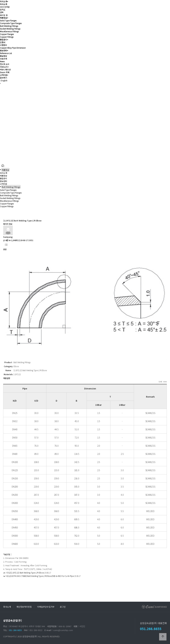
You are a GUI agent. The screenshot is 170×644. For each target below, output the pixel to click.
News (2, 61)
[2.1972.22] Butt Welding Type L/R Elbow (27, 573)
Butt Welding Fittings (9, 26)
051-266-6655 (15, 630)
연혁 (2, 12)
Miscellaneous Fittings (9, 31)
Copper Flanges (7, 34)
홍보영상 (4, 56)
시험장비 (4, 45)
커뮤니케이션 (5, 69)
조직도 (3, 10)
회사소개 (4, 1)
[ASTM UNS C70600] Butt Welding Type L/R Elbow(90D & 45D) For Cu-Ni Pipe (42, 576)
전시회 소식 (5, 64)
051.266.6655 (151, 629)
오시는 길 (4, 15)
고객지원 (4, 75)
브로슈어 (4, 59)
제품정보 (4, 18)
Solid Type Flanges (8, 20)
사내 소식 (4, 67)
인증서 (3, 42)
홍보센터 (4, 50)
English (4, 80)
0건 (6, 240)
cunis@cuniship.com (63, 630)
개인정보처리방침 (24, 607)
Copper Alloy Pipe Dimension (13, 48)
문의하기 (4, 78)
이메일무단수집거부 (46, 607)
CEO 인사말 (5, 7)
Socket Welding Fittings (10, 29)
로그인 (63, 607)
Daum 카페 (5, 72)
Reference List (6, 53)
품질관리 (4, 40)
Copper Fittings (7, 37)
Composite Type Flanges (11, 23)
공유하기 (163, 213)
